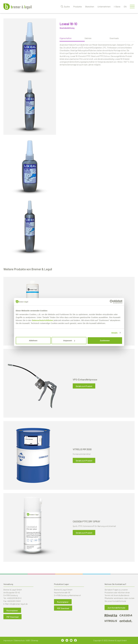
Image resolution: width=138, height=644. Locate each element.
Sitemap (35, 640)
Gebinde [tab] (88, 38)
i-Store (117, 7)
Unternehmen (104, 7)
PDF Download (12, 617)
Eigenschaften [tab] (66, 38)
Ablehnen (33, 341)
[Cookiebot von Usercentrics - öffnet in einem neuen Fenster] (112, 302)
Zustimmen (105, 341)
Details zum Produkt (84, 386)
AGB (28, 640)
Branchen (90, 7)
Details (114, 333)
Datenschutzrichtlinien (43, 320)
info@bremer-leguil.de (18, 604)
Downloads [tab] (114, 38)
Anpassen (69, 341)
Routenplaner (12, 610)
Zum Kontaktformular (117, 608)
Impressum (8, 640)
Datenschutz (20, 640)
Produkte (78, 7)
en (125, 7)
